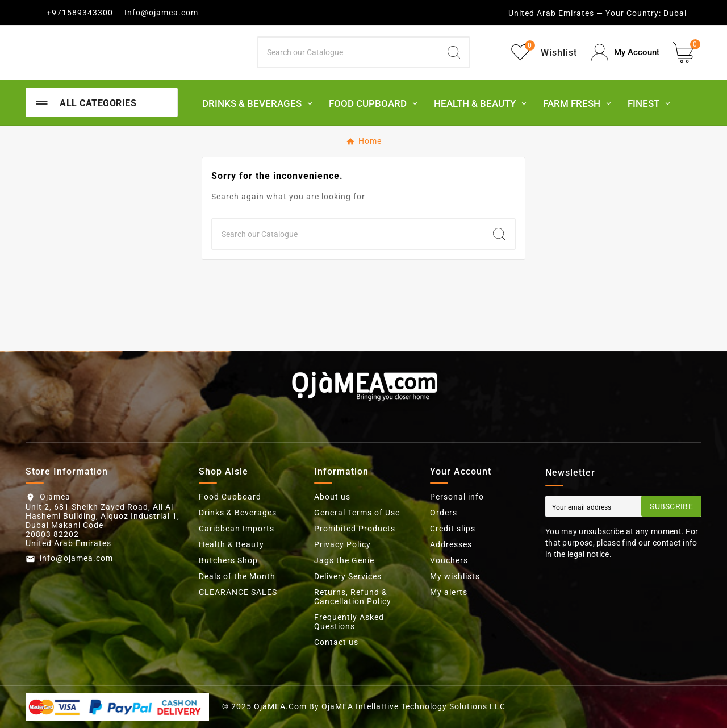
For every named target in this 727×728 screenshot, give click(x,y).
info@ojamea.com (76, 558)
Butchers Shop (228, 560)
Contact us (336, 642)
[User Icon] (625, 53)
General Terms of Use (357, 513)
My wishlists (455, 576)
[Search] (348, 52)
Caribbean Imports (237, 529)
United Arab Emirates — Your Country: (585, 13)
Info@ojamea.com (161, 13)
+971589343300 (80, 13)
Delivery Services (348, 576)
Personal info (457, 497)
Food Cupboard (230, 497)
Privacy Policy (342, 544)
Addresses (451, 544)
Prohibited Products (355, 529)
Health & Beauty (231, 544)
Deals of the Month (237, 576)
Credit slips (453, 529)
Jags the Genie (344, 560)
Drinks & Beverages (238, 513)
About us (332, 497)
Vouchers (449, 560)
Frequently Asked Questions (349, 622)
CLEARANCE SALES (238, 592)
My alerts (449, 592)
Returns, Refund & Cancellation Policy (353, 597)
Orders (444, 513)
